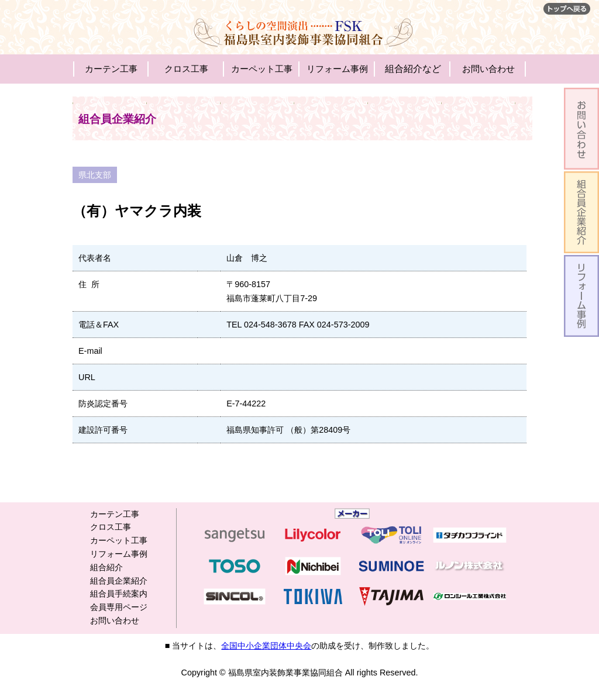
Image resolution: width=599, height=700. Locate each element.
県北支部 (95, 175)
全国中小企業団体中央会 (266, 646)
